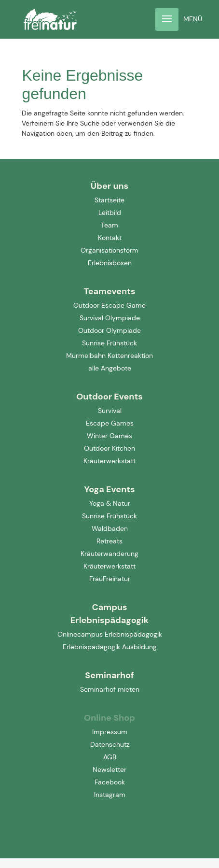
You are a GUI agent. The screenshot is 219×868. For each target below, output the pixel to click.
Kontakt (110, 238)
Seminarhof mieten (110, 689)
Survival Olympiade (110, 318)
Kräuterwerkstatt (109, 461)
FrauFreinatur (110, 579)
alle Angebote (110, 368)
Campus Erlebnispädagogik (109, 614)
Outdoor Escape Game (109, 305)
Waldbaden (110, 528)
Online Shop (109, 718)
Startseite (109, 200)
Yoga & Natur (110, 503)
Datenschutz (110, 744)
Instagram (110, 795)
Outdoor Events (109, 397)
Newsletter (109, 769)
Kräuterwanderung (109, 554)
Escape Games (110, 423)
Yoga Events (109, 489)
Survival (110, 411)
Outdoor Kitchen (109, 448)
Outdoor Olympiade (109, 330)
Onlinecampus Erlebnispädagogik (110, 634)
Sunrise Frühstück (109, 343)
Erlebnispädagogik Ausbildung (110, 647)
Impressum (110, 732)
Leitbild (110, 213)
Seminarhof (109, 675)
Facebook (110, 782)
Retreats (109, 541)
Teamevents (110, 291)
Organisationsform (109, 250)
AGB (110, 757)
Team (109, 225)
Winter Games (109, 436)
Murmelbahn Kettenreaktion (109, 356)
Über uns (109, 186)
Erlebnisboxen (110, 263)
